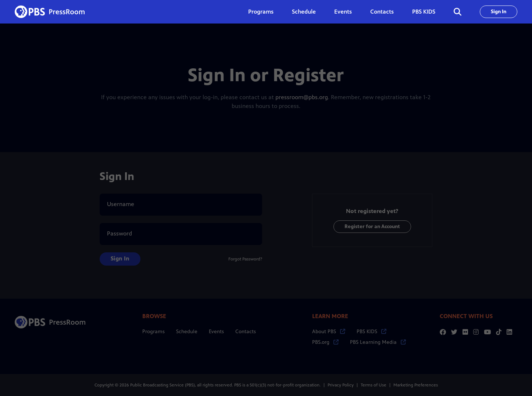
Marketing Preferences (416, 385)
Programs (153, 332)
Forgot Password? (245, 259)
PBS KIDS (424, 12)
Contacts (382, 12)
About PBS (329, 332)
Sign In (499, 12)
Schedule (304, 12)
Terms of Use (374, 385)
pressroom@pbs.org (302, 97)
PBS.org (325, 342)
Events (343, 12)
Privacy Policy (341, 385)
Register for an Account (372, 226)
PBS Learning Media (378, 342)
